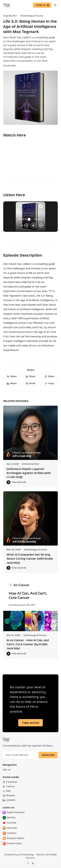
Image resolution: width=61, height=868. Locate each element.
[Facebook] (10, 782)
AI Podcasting (26, 855)
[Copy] (49, 383)
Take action (31, 723)
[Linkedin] (9, 800)
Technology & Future (32, 16)
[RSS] (7, 791)
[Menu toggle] (55, 5)
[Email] (31, 383)
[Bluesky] (9, 796)
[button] (42, 5)
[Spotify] (14, 818)
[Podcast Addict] (14, 838)
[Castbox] (14, 833)
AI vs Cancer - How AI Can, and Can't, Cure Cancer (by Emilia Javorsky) (28, 644)
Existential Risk (30, 464)
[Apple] (14, 812)
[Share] (12, 377)
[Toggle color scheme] (31, 863)
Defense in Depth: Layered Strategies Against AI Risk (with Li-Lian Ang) (29, 473)
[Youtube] (14, 823)
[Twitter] (9, 787)
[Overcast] (14, 828)
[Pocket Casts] (14, 844)
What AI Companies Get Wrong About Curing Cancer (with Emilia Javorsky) (30, 559)
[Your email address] (21, 755)
